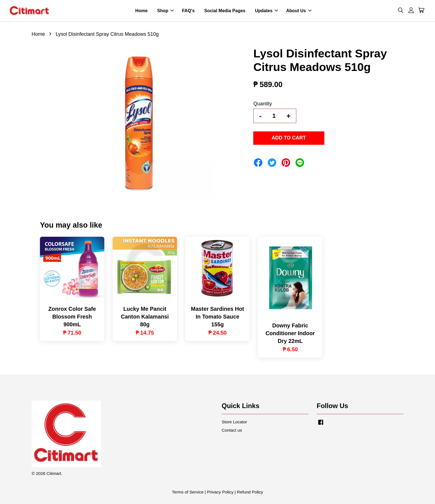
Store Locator (234, 422)
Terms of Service (188, 492)
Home (141, 11)
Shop (165, 11)
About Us (299, 11)
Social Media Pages (225, 11)
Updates (266, 11)
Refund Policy (250, 492)
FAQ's (188, 11)
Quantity (263, 104)
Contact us (232, 430)
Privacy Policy (220, 492)
